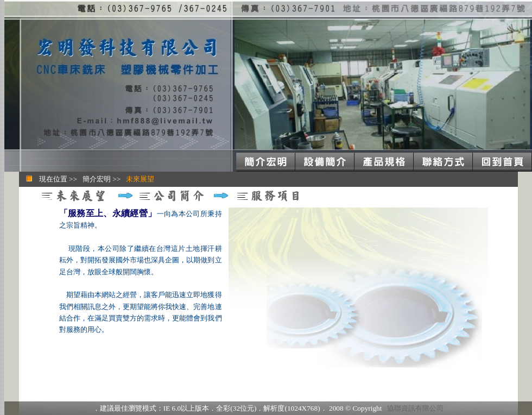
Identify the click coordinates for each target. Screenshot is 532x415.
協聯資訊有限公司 (415, 408)
